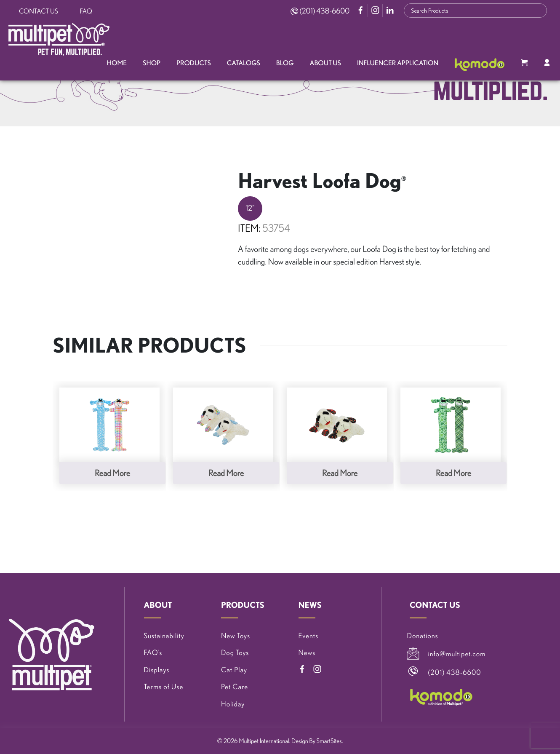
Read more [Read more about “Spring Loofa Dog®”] (112, 473)
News (307, 653)
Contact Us (39, 11)
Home (117, 63)
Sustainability (164, 636)
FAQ (86, 11)
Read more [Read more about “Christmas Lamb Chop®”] (340, 473)
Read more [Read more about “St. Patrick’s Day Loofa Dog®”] (453, 473)
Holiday (233, 704)
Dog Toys (235, 653)
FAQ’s (153, 653)
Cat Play (234, 670)
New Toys (236, 636)
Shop (152, 63)
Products (194, 63)
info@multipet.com (457, 654)
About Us (325, 63)
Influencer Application (398, 63)
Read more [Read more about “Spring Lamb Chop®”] (226, 473)
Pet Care (235, 687)
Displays (157, 670)
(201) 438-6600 (320, 11)
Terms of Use (164, 687)
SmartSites (329, 741)
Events (309, 636)
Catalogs (244, 63)
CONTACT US (435, 605)
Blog (285, 63)
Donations (423, 636)
